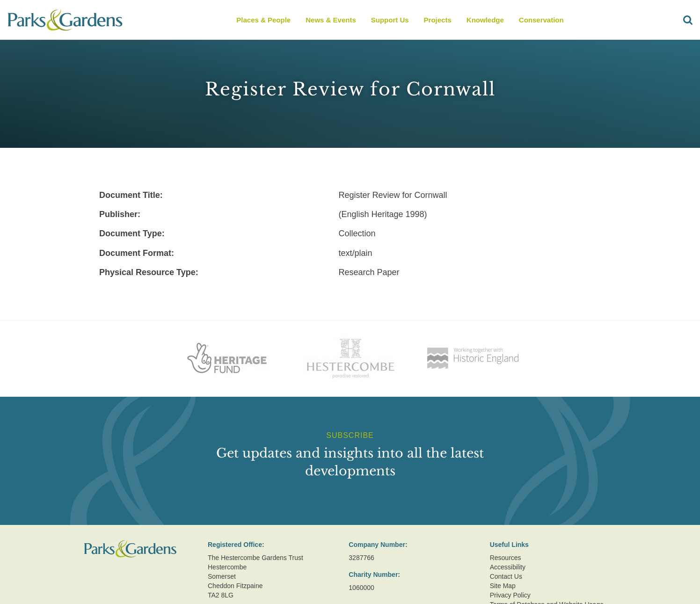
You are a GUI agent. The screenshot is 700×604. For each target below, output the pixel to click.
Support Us (390, 20)
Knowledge (485, 20)
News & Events (331, 20)
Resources (506, 558)
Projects (438, 20)
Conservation (541, 20)
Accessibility (508, 567)
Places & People (263, 20)
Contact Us (506, 576)
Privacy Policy (510, 595)
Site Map (503, 586)
